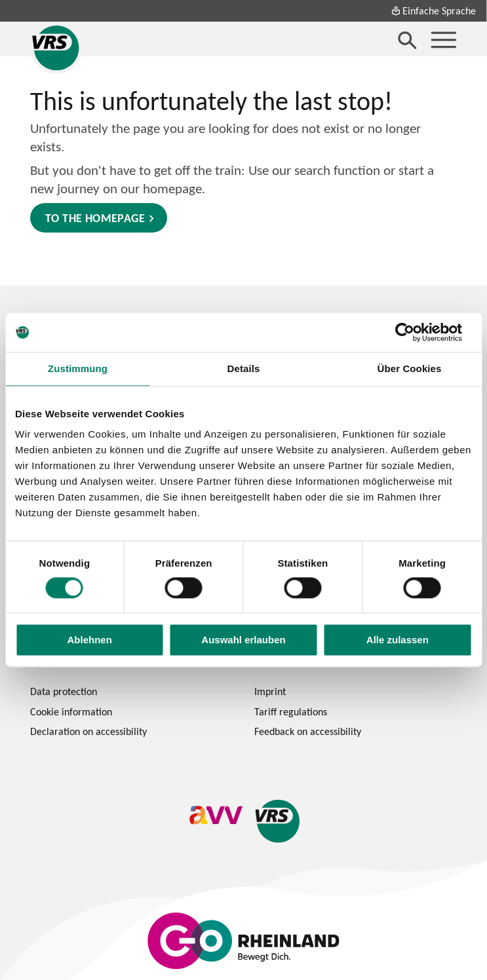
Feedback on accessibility (308, 731)
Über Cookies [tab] (410, 368)
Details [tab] (244, 368)
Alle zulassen (398, 640)
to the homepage (95, 218)
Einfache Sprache (433, 10)
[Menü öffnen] (444, 40)
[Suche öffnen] (408, 40)
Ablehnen (90, 640)
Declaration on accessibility (88, 731)
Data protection (64, 691)
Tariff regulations (291, 711)
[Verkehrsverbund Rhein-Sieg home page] (56, 48)
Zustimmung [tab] (78, 368)
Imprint (270, 691)
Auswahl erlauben (243, 640)
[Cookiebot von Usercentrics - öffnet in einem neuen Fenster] (415, 332)
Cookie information (71, 711)
